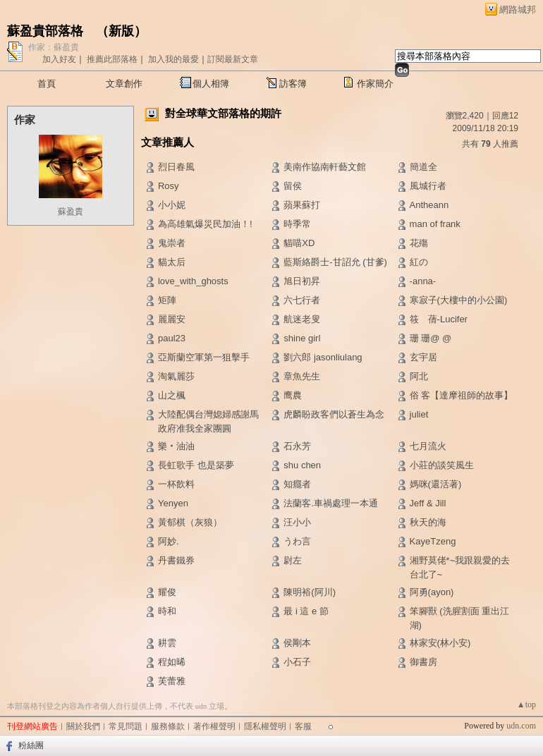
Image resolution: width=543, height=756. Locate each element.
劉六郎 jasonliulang (323, 357)
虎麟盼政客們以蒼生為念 (334, 414)
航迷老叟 (302, 319)
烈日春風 (176, 167)
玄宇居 (423, 357)
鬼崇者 (172, 243)
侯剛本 (297, 643)
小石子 (297, 662)
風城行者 (428, 186)
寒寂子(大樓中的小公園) (459, 300)
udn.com (521, 726)
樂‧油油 (176, 446)
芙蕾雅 (172, 681)
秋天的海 (428, 522)
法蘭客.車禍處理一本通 (331, 503)
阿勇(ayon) (432, 592)
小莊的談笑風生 (442, 465)
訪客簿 (293, 84)
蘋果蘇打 (302, 205)
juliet (419, 414)
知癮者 (297, 484)
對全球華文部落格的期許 (223, 113)
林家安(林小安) (440, 643)
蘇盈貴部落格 (45, 31)
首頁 (47, 84)
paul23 (172, 338)
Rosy (169, 186)
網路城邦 (518, 10)
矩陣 (167, 300)
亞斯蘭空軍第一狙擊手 (204, 357)
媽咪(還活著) (436, 484)
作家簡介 (375, 84)
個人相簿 (211, 84)
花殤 (419, 243)
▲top (526, 705)
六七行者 (302, 300)
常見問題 (126, 726)
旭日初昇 (302, 281)
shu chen (302, 465)
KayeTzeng (433, 541)
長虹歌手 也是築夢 (196, 465)
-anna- (423, 281)
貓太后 (172, 262)
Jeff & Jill (428, 503)
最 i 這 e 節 (306, 611)
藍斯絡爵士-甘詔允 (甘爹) (335, 262)
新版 (121, 31)
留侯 (293, 186)
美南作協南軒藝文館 (325, 167)
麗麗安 (172, 319)
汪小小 (297, 522)
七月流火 (428, 446)
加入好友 (59, 59)
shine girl (302, 338)
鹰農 (293, 395)
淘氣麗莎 (176, 376)
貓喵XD (299, 243)
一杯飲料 (176, 484)
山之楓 (172, 395)
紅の (419, 262)
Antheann (429, 205)
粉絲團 (31, 745)
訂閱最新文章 (233, 59)
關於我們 (83, 726)
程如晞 (172, 662)
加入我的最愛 (173, 59)
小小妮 (172, 205)
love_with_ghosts (193, 281)
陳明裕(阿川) (310, 592)
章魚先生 (302, 376)
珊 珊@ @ (437, 338)
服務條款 (168, 726)
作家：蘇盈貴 (54, 47)
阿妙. (169, 541)
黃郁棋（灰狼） (190, 522)
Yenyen (173, 503)
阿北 (419, 376)
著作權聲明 (214, 726)
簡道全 (423, 167)
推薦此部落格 (112, 59)
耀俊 (167, 592)
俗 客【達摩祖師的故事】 (462, 395)
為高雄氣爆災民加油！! (205, 224)
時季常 (297, 224)
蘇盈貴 (71, 212)
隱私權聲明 (265, 726)
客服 (303, 726)
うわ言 (297, 541)
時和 (167, 611)
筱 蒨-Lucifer (439, 319)
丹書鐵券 (176, 560)
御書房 (423, 662)
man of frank (435, 224)
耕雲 (167, 643)
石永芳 (297, 446)
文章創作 (124, 84)
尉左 (293, 560)
